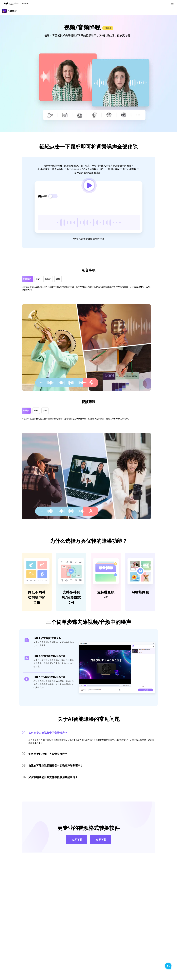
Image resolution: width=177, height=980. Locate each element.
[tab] (49, 646)
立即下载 (77, 845)
